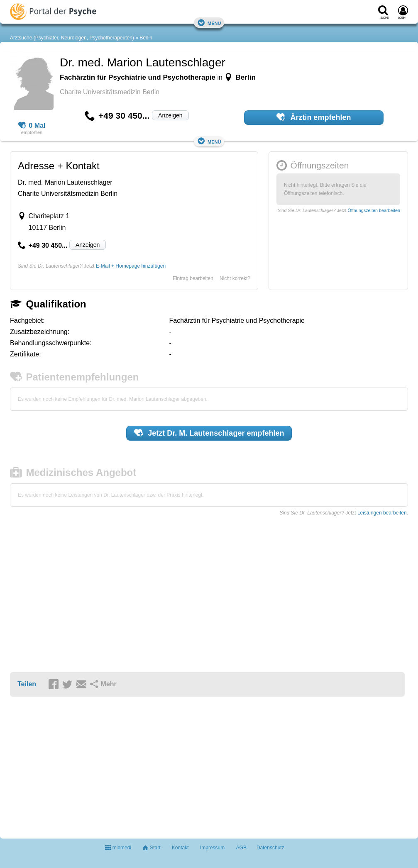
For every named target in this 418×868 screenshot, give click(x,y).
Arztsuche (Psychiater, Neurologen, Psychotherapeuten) (72, 38)
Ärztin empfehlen (314, 117)
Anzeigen (170, 115)
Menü (209, 23)
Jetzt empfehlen (209, 433)
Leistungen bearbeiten (382, 513)
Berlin (146, 38)
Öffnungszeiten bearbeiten (374, 210)
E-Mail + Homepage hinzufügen (131, 266)
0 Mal (32, 126)
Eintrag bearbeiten (193, 278)
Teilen (27, 684)
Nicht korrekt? (235, 278)
